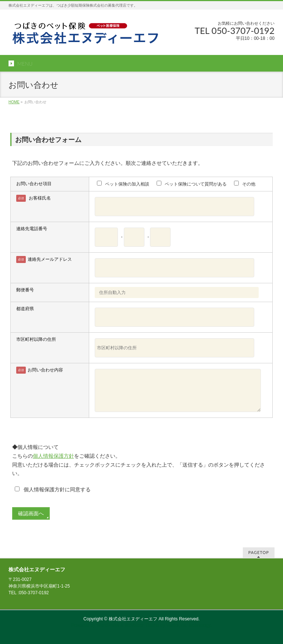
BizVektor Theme (142, 626)
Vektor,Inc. (177, 626)
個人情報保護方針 (53, 456)
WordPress (108, 626)
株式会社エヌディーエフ (133, 619)
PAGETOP (259, 552)
